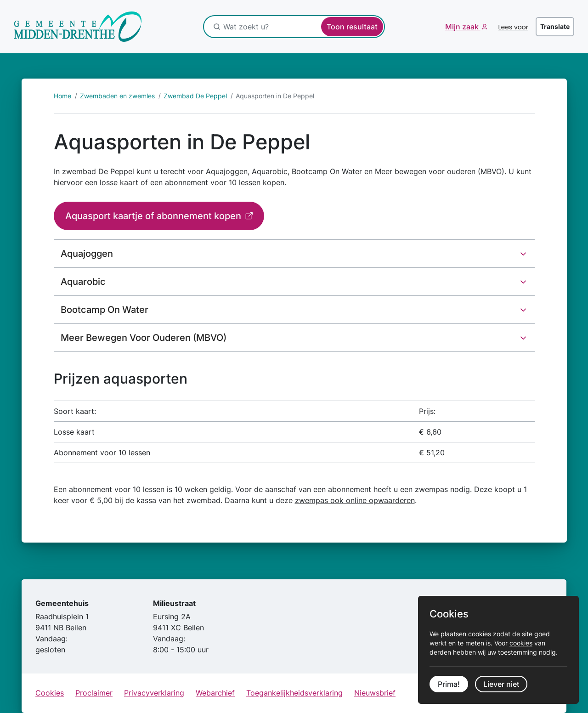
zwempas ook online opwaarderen (355, 500)
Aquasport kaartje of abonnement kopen (154, 216)
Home (62, 96)
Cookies (50, 693)
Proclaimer (94, 693)
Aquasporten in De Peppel (275, 96)
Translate (555, 26)
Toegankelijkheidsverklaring (294, 693)
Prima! (449, 684)
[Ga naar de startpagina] (78, 27)
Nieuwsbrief (375, 693)
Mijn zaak (463, 27)
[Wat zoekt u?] (271, 27)
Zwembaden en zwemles (117, 96)
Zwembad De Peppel (195, 96)
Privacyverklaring (154, 693)
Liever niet (501, 684)
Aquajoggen (87, 254)
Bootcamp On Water (105, 310)
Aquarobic (83, 282)
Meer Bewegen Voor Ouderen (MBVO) (144, 338)
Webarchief (215, 693)
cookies (480, 634)
